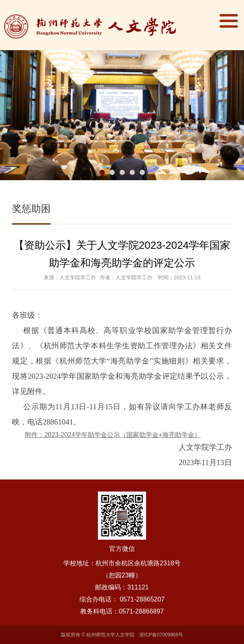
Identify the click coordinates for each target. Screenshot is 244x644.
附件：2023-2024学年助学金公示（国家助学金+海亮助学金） (113, 435)
